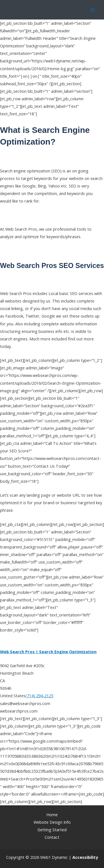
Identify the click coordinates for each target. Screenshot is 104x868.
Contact (52, 837)
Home (52, 815)
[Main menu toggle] (93, 10)
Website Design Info (52, 822)
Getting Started (52, 830)
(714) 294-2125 (39, 696)
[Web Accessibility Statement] (85, 857)
